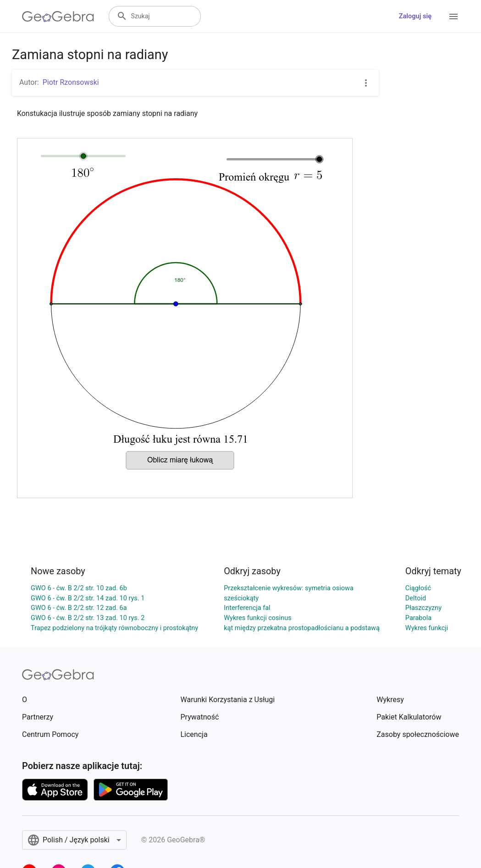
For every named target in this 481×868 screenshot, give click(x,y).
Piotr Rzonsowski (71, 82)
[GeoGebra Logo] (58, 16)
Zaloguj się (415, 16)
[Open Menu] (453, 16)
